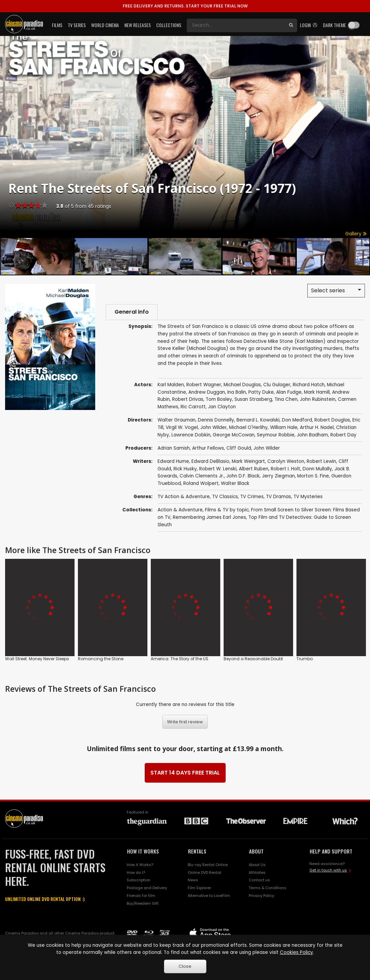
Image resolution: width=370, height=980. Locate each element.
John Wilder (267, 448)
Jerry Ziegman (278, 476)
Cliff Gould (239, 448)
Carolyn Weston (286, 461)
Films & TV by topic (227, 510)
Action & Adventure (180, 510)
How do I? (136, 873)
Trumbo (305, 659)
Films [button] (57, 25)
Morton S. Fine (313, 476)
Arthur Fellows (208, 448)
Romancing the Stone (101, 659)
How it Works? (140, 865)
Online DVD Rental (204, 873)
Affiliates (257, 873)
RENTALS (197, 851)
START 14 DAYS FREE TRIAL (185, 773)
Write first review (185, 722)
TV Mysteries (308, 497)
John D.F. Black (243, 476)
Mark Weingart (248, 461)
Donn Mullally (317, 469)
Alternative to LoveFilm (209, 896)
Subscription (139, 880)
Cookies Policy (296, 952)
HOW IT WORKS (143, 851)
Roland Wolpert (201, 483)
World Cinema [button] (105, 25)
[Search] (236, 25)
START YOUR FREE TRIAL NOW (185, 6)
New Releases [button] (138, 25)
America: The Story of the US (180, 659)
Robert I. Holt (285, 469)
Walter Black (235, 483)
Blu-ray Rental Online (208, 865)
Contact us (259, 880)
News (193, 880)
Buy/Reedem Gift (143, 903)
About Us (257, 865)
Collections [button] (169, 25)
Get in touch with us (328, 870)
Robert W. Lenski (218, 469)
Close (185, 966)
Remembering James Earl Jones (209, 517)
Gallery (356, 234)
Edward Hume (173, 461)
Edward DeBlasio (210, 461)
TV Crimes (252, 497)
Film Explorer (199, 888)
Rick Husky (185, 469)
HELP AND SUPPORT (331, 851)
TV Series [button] (77, 25)
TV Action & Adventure (184, 497)
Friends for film (141, 896)
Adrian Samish (174, 448)
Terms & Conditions (268, 888)
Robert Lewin (321, 461)
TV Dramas (279, 497)
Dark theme (334, 25)
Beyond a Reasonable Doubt (253, 659)
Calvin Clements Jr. (202, 476)
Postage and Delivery (147, 888)
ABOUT (256, 851)
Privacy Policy (261, 896)
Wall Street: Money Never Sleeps (37, 659)
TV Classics (225, 497)
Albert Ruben (254, 469)
